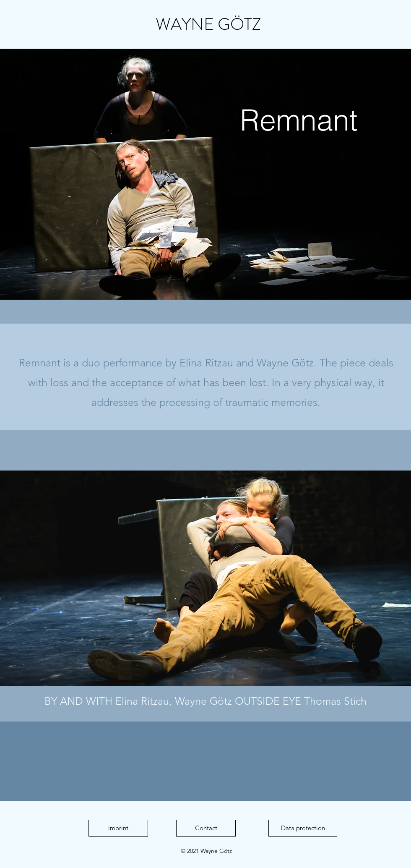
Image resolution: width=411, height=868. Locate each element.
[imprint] (118, 828)
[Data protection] (303, 828)
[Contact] (206, 828)
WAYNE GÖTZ (208, 24)
